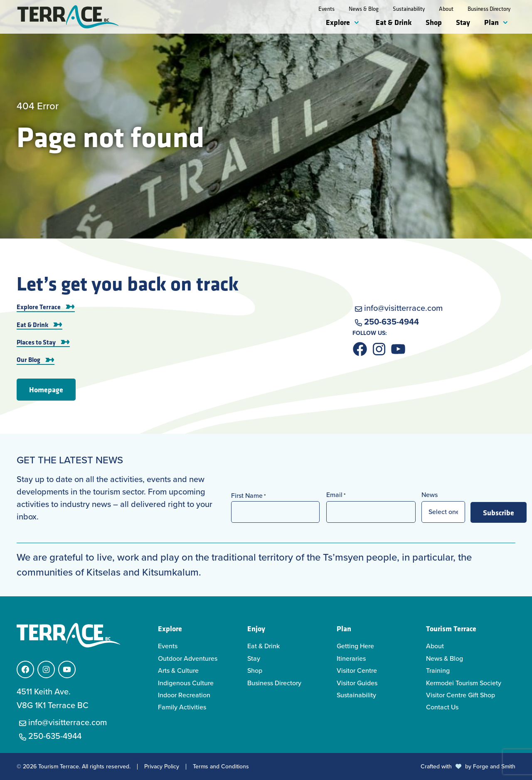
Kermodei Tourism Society (464, 683)
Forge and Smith (494, 766)
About (446, 9)
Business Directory (489, 9)
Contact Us (442, 707)
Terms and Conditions (221, 767)
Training (438, 671)
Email (336, 495)
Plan (491, 22)
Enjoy (256, 628)
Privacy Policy (162, 767)
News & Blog (364, 9)
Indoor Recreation (184, 695)
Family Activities (182, 707)
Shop (434, 22)
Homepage (46, 389)
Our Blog (28, 359)
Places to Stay (36, 342)
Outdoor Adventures (188, 658)
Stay (463, 22)
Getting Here (355, 646)
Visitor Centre (357, 671)
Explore (338, 22)
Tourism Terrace (451, 628)
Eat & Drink (394, 22)
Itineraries (351, 658)
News (430, 495)
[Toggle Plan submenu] (507, 23)
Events (326, 9)
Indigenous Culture (186, 683)
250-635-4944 (392, 322)
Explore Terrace (39, 307)
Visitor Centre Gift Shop (461, 695)
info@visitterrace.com (403, 308)
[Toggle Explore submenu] (358, 23)
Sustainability (409, 9)
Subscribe (499, 512)
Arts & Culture (178, 671)
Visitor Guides (357, 683)
